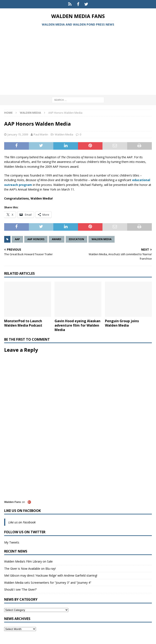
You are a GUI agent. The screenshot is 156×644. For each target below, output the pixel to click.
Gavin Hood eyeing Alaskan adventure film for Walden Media (77, 325)
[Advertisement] (78, 61)
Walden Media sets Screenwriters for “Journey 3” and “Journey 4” (48, 583)
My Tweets (12, 542)
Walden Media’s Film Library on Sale (28, 561)
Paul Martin (41, 134)
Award (57, 239)
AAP (17, 239)
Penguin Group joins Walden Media (122, 323)
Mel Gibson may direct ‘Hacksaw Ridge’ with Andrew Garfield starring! (51, 575)
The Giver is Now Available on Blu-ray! (30, 569)
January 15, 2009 (18, 134)
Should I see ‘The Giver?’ (20, 589)
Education (76, 239)
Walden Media (64, 134)
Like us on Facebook (22, 511)
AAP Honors (36, 239)
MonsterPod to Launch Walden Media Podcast (23, 323)
